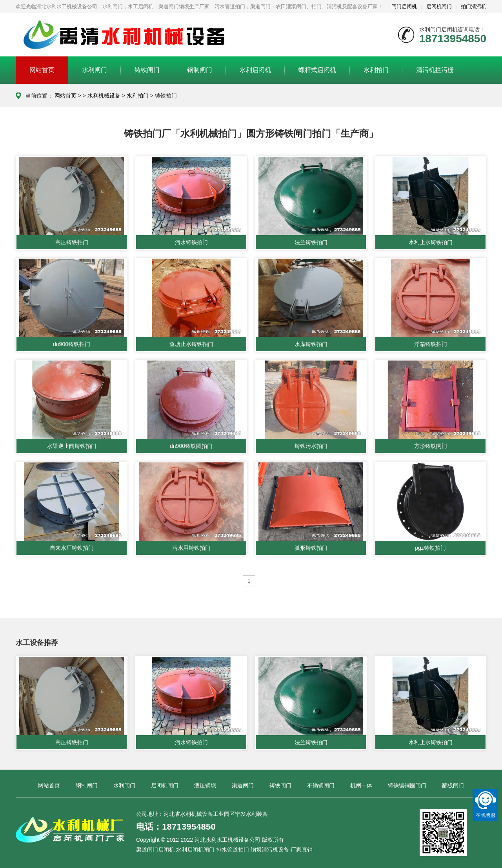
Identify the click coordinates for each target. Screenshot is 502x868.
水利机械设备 (104, 96)
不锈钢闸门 (321, 785)
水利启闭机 (255, 70)
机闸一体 (361, 785)
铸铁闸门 (147, 70)
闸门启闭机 (404, 6)
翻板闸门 (453, 785)
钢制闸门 (200, 70)
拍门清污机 (474, 6)
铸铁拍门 (166, 96)
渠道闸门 (243, 785)
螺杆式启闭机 (317, 70)
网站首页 (42, 70)
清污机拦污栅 (435, 70)
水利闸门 (95, 70)
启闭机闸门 (439, 6)
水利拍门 (376, 70)
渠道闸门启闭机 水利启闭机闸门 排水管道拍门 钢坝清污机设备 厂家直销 (224, 850)
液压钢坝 (205, 785)
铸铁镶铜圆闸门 (407, 785)
